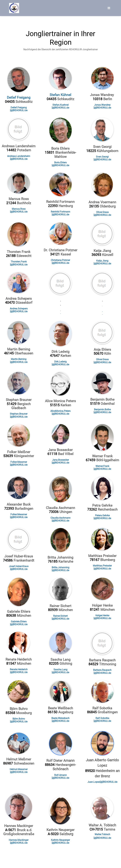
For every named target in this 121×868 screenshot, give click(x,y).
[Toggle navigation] (109, 8)
